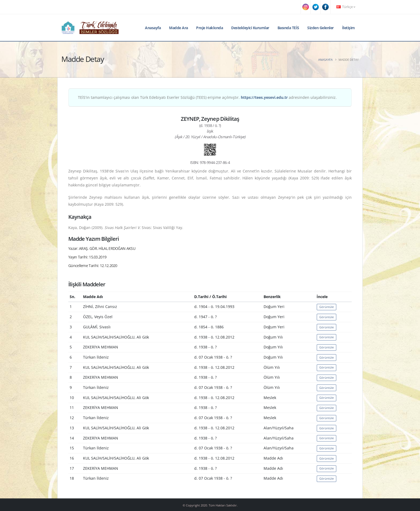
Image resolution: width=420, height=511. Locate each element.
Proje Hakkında (209, 28)
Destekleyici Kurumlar (250, 28)
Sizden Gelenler (320, 28)
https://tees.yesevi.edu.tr (264, 97)
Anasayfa (153, 28)
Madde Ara (179, 28)
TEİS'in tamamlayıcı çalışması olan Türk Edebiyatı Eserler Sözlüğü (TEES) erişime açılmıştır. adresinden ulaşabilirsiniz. (207, 97)
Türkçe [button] (346, 7)
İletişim (348, 28)
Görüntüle (327, 307)
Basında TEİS (288, 28)
